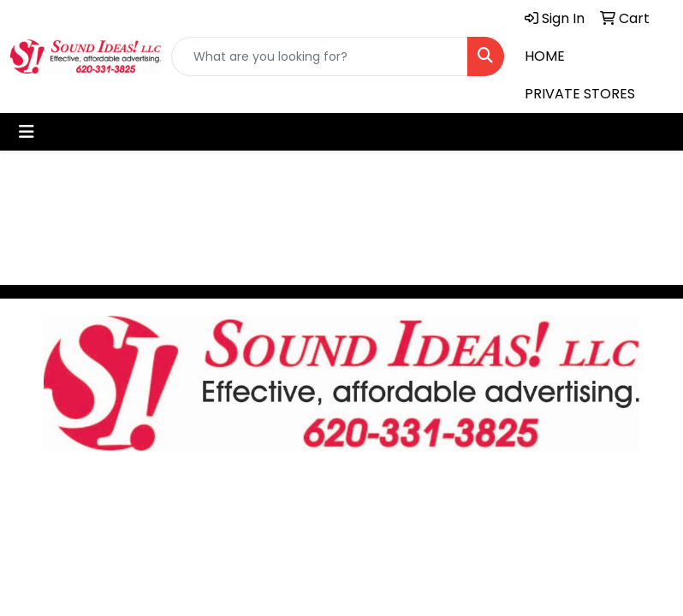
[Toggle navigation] (27, 132)
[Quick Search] (320, 56)
